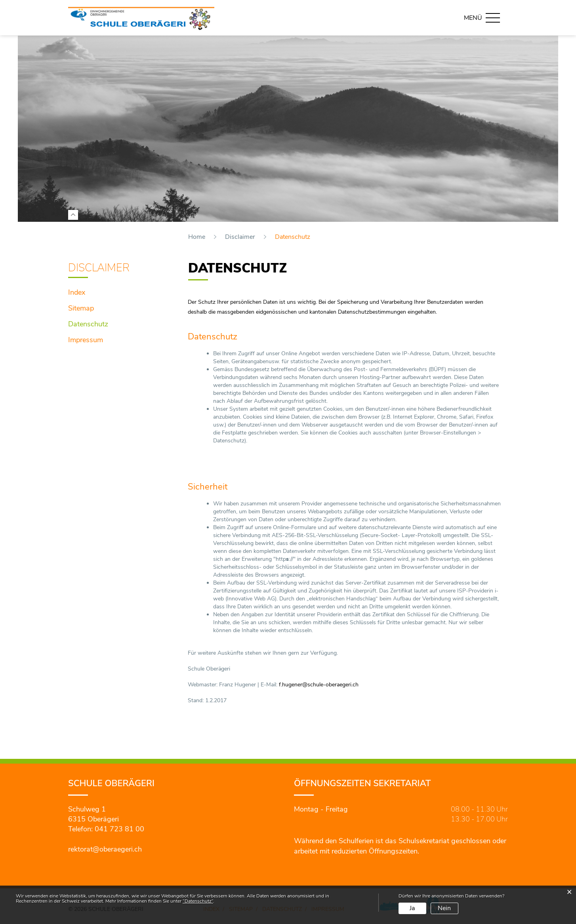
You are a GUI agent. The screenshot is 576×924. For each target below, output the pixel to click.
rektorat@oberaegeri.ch (105, 849)
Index (77, 292)
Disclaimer (99, 268)
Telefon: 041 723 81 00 (106, 829)
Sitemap (81, 308)
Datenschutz (109, 323)
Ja (412, 908)
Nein (444, 908)
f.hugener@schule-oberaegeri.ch (319, 685)
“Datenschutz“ (198, 901)
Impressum (86, 340)
